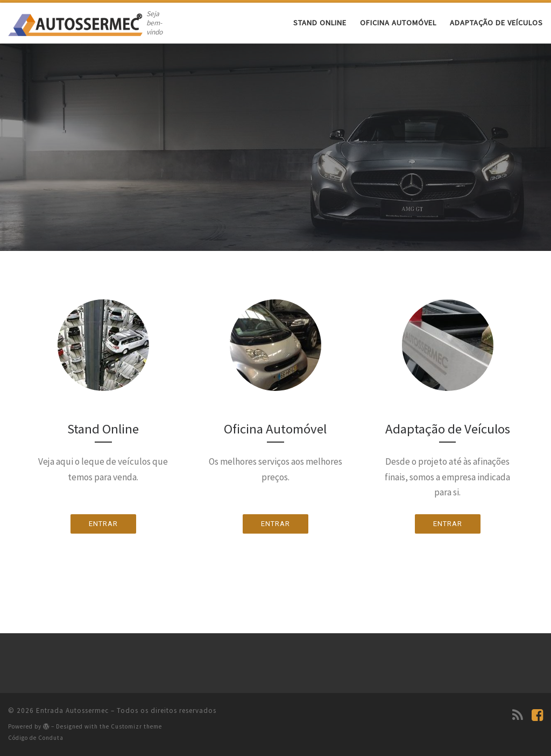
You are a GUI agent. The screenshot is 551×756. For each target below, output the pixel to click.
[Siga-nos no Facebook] (537, 715)
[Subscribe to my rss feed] (518, 715)
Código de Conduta (36, 738)
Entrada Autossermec (72, 710)
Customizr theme (136, 726)
